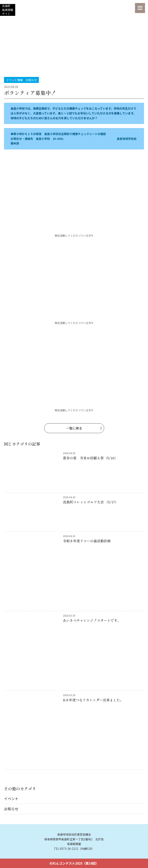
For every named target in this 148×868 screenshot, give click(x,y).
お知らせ (11, 809)
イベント (11, 798)
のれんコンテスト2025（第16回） (74, 863)
